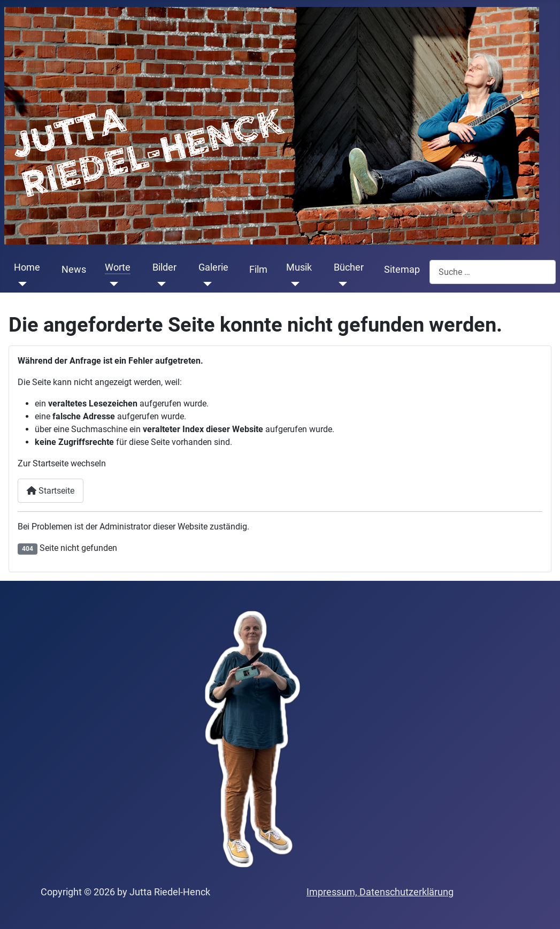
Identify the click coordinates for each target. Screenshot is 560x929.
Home (27, 267)
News (74, 270)
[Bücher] (340, 284)
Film (258, 270)
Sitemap (402, 270)
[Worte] (112, 284)
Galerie (213, 267)
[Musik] (293, 284)
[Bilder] (159, 284)
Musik (299, 267)
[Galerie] (205, 284)
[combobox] (493, 272)
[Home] (21, 284)
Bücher (349, 267)
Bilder (164, 267)
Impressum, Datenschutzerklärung (380, 892)
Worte (118, 267)
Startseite (51, 491)
